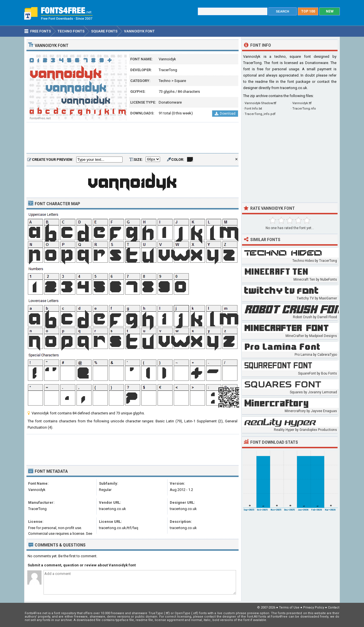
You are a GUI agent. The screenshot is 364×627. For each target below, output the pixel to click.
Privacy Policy (314, 608)
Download (225, 114)
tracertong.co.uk (294, 88)
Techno (165, 81)
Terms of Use (289, 608)
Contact (334, 608)
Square (180, 81)
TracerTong (168, 70)
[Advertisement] (133, 138)
